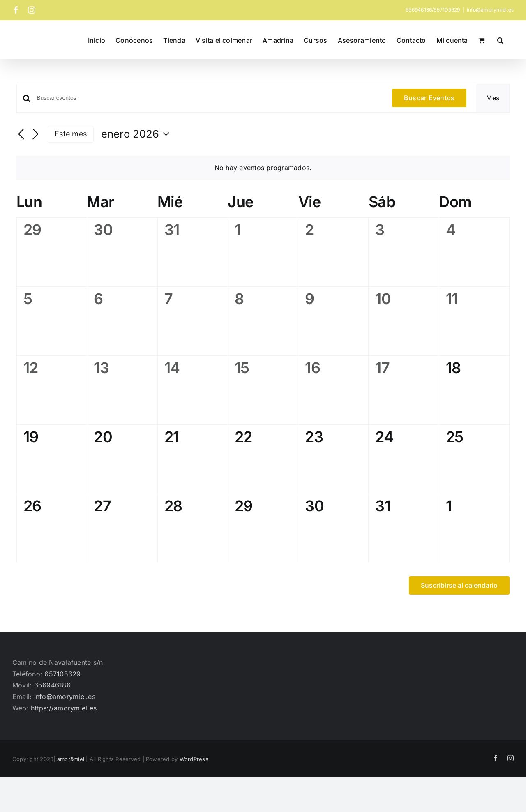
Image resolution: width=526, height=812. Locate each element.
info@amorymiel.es (490, 10)
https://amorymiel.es (64, 708)
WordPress (194, 759)
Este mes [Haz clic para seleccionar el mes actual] (71, 134)
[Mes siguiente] (35, 135)
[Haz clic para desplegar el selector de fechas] (137, 134)
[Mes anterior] (21, 135)
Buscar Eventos (429, 98)
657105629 (62, 674)
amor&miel (71, 759)
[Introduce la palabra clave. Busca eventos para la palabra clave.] (209, 98)
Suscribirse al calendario (459, 585)
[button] (500, 39)
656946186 (52, 685)
